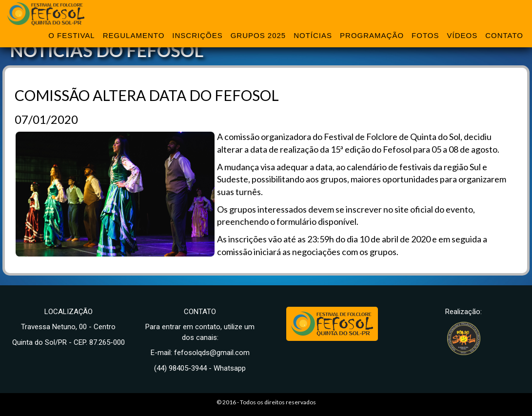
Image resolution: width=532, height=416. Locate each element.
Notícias (313, 35)
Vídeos (462, 35)
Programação (372, 35)
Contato (504, 35)
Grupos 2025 (258, 35)
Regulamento (134, 35)
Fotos (425, 35)
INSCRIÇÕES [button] (197, 35)
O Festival (72, 35)
